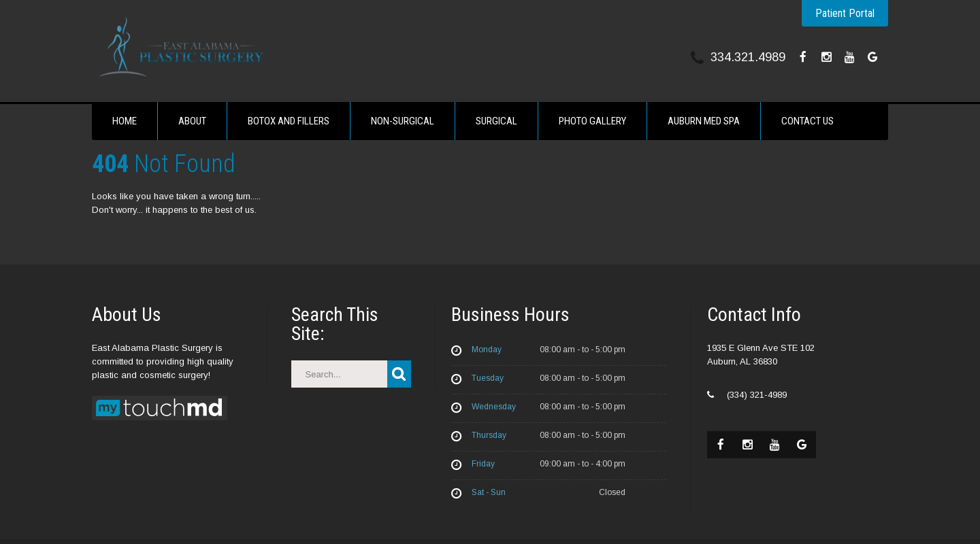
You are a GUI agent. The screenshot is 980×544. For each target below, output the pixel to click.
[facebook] (803, 57)
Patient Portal (845, 13)
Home (125, 121)
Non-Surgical (403, 121)
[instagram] (826, 57)
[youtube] (849, 57)
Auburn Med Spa (704, 121)
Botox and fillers (289, 121)
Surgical (496, 121)
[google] (872, 57)
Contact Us (807, 121)
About (192, 121)
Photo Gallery (592, 121)
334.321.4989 (748, 57)
